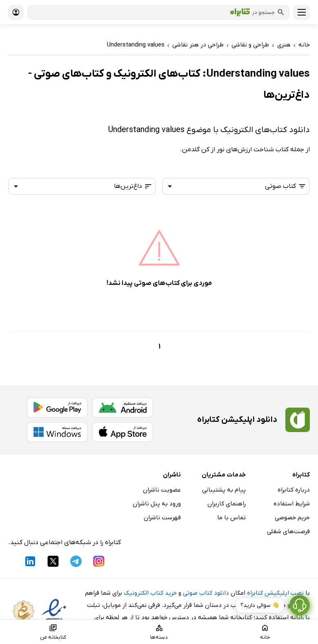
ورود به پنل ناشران (157, 504)
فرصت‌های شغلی (288, 532)
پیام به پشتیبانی (224, 490)
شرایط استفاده (292, 504)
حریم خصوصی (292, 518)
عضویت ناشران (162, 490)
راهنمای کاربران (227, 504)
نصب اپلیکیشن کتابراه (275, 593)
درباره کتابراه (294, 490)
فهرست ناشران (162, 518)
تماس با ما (231, 518)
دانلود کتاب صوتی (206, 593)
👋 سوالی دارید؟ (260, 605)
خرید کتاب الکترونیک (150, 593)
